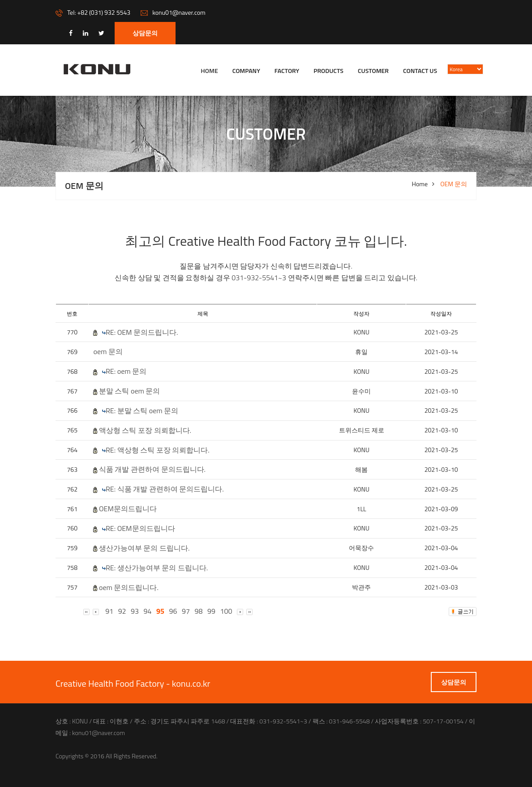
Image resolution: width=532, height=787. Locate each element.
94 (148, 611)
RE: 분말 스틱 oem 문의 (142, 411)
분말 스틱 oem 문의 (129, 391)
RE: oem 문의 (126, 371)
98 (199, 611)
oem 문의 (108, 352)
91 (109, 611)
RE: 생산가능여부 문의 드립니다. (157, 568)
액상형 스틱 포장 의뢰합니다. (145, 430)
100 (226, 611)
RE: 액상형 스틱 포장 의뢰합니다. (158, 450)
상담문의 (145, 33)
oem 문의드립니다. (129, 588)
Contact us (420, 71)
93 (135, 611)
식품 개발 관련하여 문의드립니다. (152, 469)
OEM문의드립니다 (128, 509)
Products (328, 71)
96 (173, 611)
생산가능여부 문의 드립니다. (144, 548)
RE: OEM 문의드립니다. (142, 332)
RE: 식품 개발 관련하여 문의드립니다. (165, 489)
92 (122, 611)
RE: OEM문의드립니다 (140, 528)
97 (186, 611)
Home (209, 71)
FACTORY (287, 71)
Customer (373, 71)
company (246, 71)
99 (211, 611)
